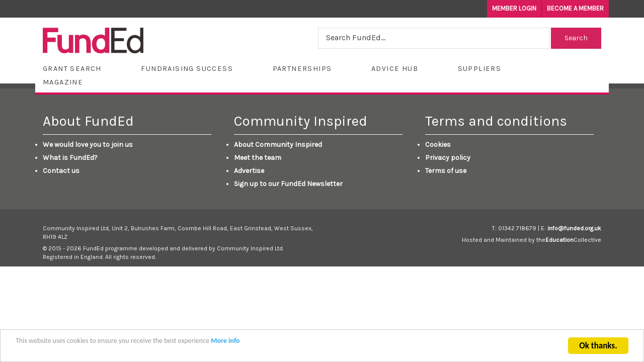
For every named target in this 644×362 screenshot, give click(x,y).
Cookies (438, 145)
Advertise (249, 171)
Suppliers (480, 69)
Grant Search (72, 69)
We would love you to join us (88, 145)
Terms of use (446, 171)
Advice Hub (395, 69)
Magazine (63, 82)
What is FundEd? (70, 158)
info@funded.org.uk (574, 228)
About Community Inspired (278, 145)
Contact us (61, 171)
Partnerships (302, 69)
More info (225, 342)
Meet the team (258, 158)
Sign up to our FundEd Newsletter (288, 184)
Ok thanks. (598, 347)
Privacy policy (448, 158)
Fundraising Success (187, 69)
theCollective (569, 240)
